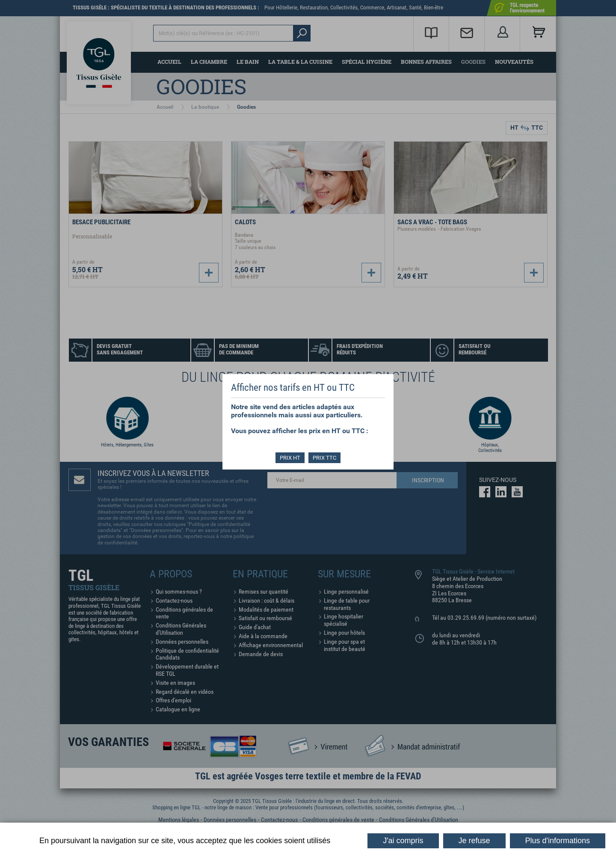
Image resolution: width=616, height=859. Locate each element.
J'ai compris (403, 841)
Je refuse (474, 841)
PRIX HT (290, 458)
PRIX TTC (325, 458)
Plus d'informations (558, 841)
